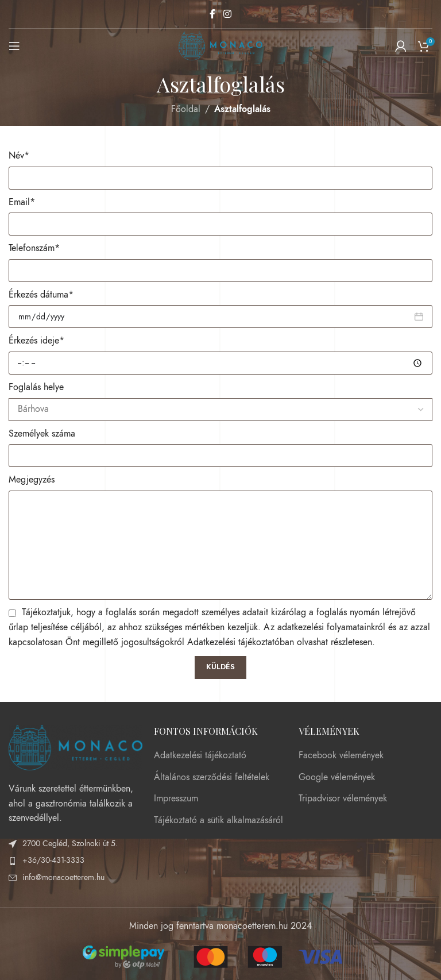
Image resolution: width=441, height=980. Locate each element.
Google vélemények (337, 777)
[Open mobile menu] (14, 46)
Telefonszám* (34, 248)
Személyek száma (42, 434)
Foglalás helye (36, 387)
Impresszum (176, 798)
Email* (22, 202)
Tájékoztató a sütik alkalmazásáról (218, 820)
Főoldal (186, 109)
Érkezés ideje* (36, 341)
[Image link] (76, 747)
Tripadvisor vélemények (343, 798)
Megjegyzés (32, 480)
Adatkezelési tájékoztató (200, 755)
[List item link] (76, 861)
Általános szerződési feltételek (212, 777)
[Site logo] (221, 45)
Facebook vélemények (341, 755)
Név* (19, 156)
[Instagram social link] (227, 14)
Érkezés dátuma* (41, 295)
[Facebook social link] (213, 14)
